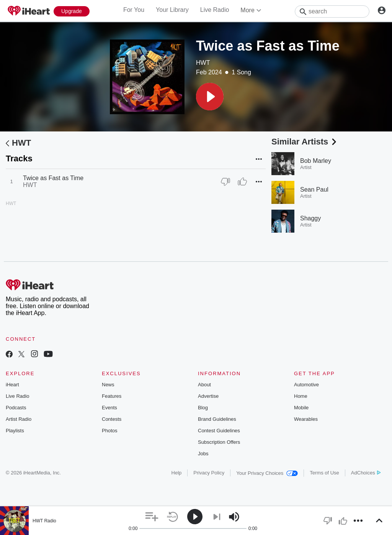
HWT (203, 63)
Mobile (301, 408)
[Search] (332, 11)
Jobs (203, 454)
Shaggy (310, 218)
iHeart (12, 385)
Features (112, 396)
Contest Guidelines (219, 431)
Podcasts (16, 408)
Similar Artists (305, 142)
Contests (112, 419)
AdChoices (366, 473)
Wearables (306, 419)
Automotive (306, 385)
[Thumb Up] (242, 182)
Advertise (208, 396)
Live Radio (215, 10)
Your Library (172, 10)
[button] (210, 97)
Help (177, 473)
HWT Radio (44, 521)
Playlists (15, 431)
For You (134, 10)
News (108, 385)
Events (109, 408)
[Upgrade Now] (72, 11)
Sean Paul (314, 190)
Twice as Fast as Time (53, 178)
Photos (109, 431)
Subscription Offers (219, 442)
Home (301, 396)
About (204, 385)
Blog (203, 408)
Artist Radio (19, 419)
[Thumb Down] (225, 182)
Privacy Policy (209, 473)
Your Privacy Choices (267, 473)
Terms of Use (324, 473)
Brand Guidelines (217, 419)
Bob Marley (316, 161)
